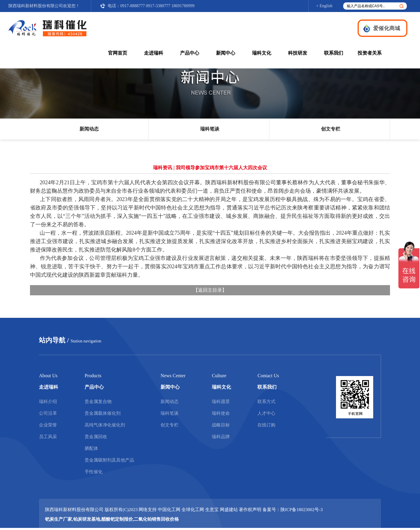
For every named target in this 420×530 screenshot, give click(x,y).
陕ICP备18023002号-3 (302, 510)
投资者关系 (370, 53)
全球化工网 (193, 510)
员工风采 (48, 437)
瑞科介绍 (48, 402)
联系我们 (334, 53)
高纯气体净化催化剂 (105, 425)
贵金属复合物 (98, 402)
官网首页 (118, 53)
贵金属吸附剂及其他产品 (109, 460)
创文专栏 (331, 129)
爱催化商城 (387, 28)
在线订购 (266, 425)
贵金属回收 (96, 437)
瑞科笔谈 (210, 129)
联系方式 (266, 402)
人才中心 (266, 413)
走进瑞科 (154, 53)
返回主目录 (210, 290)
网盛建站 (229, 510)
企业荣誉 (48, 425)
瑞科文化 (262, 53)
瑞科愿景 (221, 402)
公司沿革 (48, 413)
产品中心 (190, 53)
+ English (324, 6)
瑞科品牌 (221, 437)
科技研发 (298, 53)
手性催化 (94, 472)
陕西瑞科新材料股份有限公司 (36, 6)
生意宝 (212, 510)
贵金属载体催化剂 (103, 413)
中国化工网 (169, 510)
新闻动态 (89, 129)
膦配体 (91, 448)
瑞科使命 (221, 413)
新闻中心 (226, 53)
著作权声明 (250, 510)
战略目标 (221, 425)
